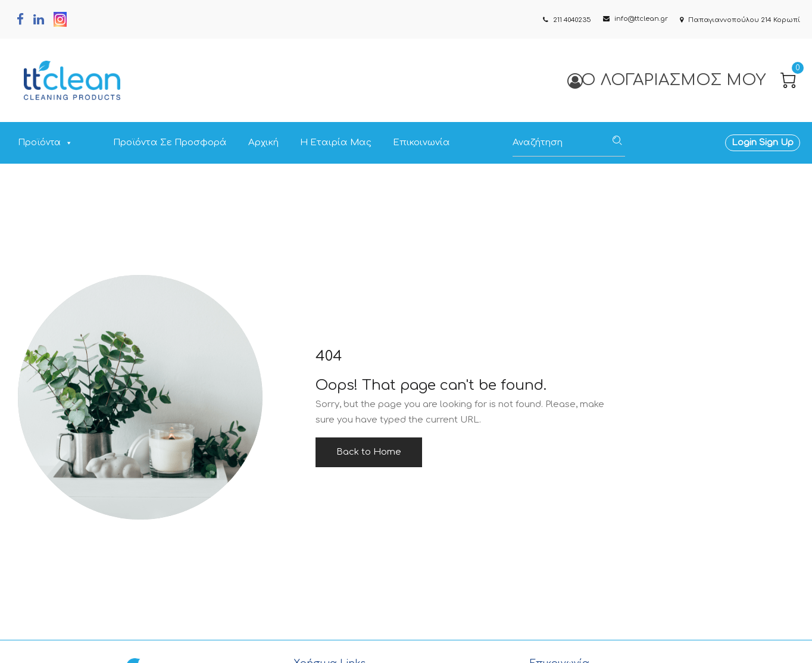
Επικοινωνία (421, 143)
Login (744, 143)
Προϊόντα (45, 143)
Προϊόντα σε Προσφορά (170, 143)
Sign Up (775, 143)
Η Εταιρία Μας (336, 143)
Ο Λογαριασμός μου (666, 80)
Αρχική (263, 143)
